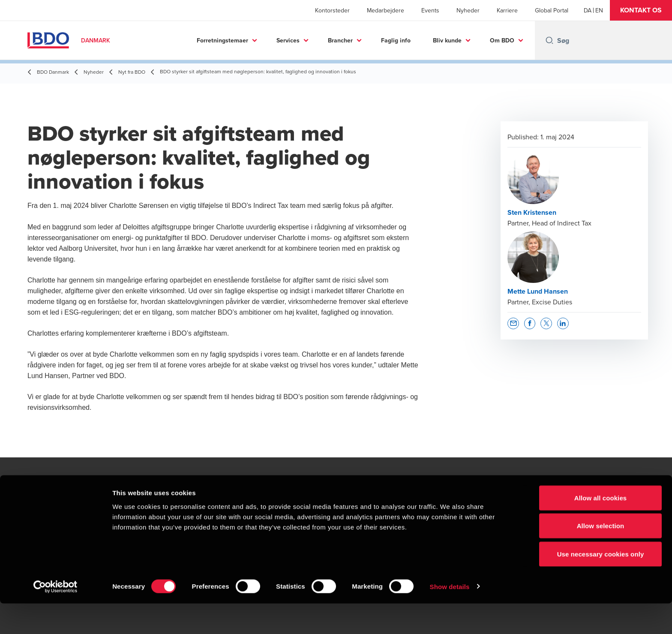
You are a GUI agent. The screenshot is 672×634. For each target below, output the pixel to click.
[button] (641, 10)
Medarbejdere (385, 10)
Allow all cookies (601, 528)
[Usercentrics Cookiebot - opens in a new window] (55, 617)
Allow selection (601, 557)
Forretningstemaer (222, 40)
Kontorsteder (332, 10)
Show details (450, 617)
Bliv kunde (447, 40)
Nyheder (468, 10)
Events (430, 10)
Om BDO (502, 40)
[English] (599, 10)
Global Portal (552, 10)
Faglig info (396, 40)
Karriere (507, 10)
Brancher (340, 40)
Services (288, 40)
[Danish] (588, 10)
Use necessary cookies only (601, 584)
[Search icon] (549, 40)
